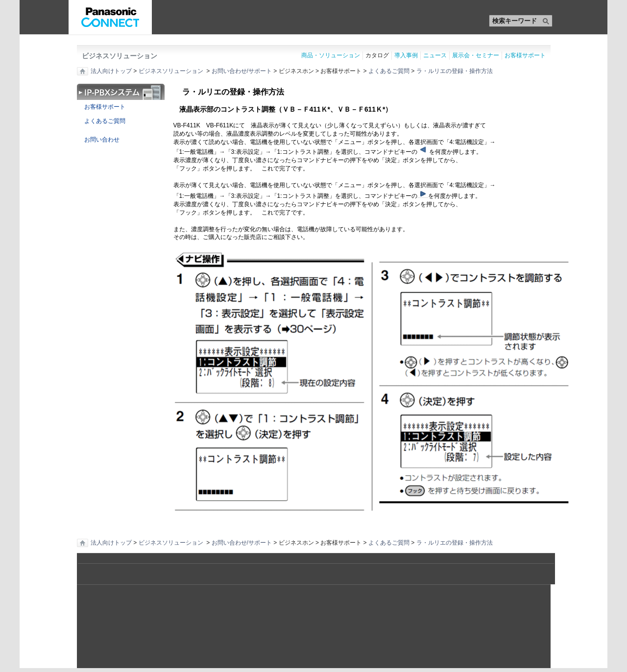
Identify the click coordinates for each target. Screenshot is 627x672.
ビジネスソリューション (120, 56)
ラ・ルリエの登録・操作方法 (455, 71)
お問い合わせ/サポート (242, 71)
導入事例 (406, 55)
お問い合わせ (98, 140)
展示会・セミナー (476, 55)
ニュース (435, 55)
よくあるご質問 (389, 71)
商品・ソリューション (331, 55)
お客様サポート (525, 55)
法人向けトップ (111, 71)
